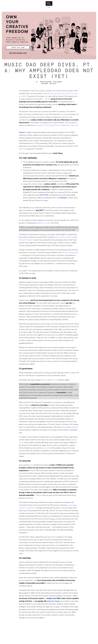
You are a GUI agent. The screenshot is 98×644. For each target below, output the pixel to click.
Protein (56, 237)
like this (54, 380)
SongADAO (40, 125)
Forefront (63, 237)
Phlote (47, 125)
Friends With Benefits (26, 240)
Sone (60, 125)
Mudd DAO (54, 125)
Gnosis (45, 380)
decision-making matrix (70, 252)
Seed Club (23, 149)
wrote (31, 465)
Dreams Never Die (72, 125)
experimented (46, 448)
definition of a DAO (44, 223)
